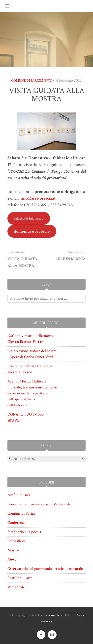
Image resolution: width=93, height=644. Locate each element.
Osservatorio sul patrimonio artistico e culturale (45, 569)
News (47, 81)
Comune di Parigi (26, 81)
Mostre (13, 550)
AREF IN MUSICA (70, 259)
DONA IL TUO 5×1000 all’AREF (26, 417)
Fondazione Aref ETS (55, 615)
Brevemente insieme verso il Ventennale (39, 504)
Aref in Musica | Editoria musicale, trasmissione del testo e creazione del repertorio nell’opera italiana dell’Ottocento (32, 393)
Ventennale (16, 587)
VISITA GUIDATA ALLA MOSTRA (22, 262)
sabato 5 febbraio (29, 218)
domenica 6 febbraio (32, 231)
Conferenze (16, 523)
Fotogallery (16, 541)
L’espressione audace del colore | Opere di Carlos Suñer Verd (32, 354)
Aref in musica (19, 495)
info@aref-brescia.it (38, 198)
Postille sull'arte (20, 578)
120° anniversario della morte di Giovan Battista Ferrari (32, 339)
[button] (5, 6)
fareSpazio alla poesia (24, 532)
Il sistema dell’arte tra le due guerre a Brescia (30, 369)
